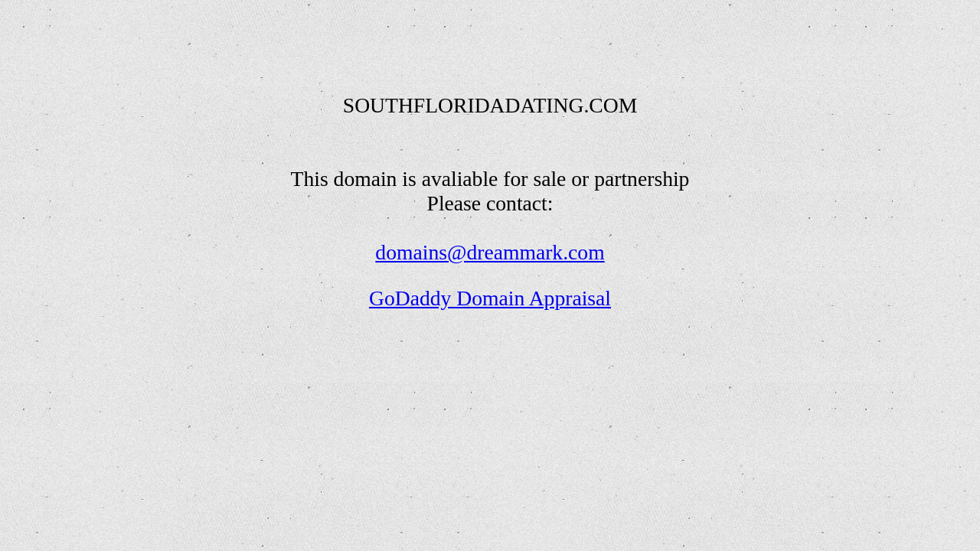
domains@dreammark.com (490, 252)
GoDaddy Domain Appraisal (490, 298)
